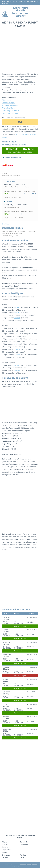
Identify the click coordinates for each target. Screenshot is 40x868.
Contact (29, 864)
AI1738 (17, 339)
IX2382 (17, 365)
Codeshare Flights (9, 103)
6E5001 (17, 307)
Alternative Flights (9, 108)
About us (35, 864)
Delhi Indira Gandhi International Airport (21, 12)
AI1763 (17, 344)
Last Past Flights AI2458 (11, 113)
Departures (6, 847)
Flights (4, 842)
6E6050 (17, 318)
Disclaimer (23, 864)
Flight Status (7, 100)
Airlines (5, 852)
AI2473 (17, 349)
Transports (6, 855)
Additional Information (10, 105)
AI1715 (17, 328)
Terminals (24, 842)
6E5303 (17, 313)
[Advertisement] (20, 51)
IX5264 (17, 370)
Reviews (5, 858)
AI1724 (17, 334)
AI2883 (17, 355)
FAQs (22, 858)
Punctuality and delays (10, 111)
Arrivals (5, 844)
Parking (23, 855)
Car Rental (24, 844)
